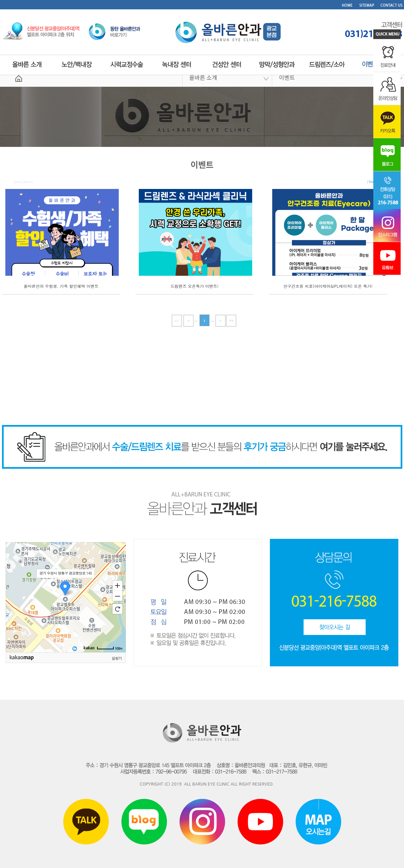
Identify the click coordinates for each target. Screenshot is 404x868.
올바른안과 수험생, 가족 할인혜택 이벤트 (61, 286)
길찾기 (117, 658)
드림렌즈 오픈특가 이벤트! (194, 286)
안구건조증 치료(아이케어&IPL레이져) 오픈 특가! (328, 286)
